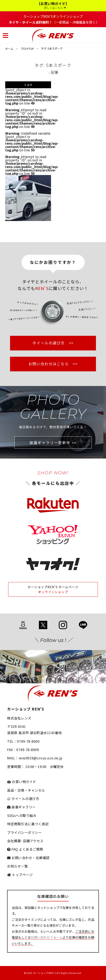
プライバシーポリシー (24, 832)
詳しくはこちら (55, 8)
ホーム (9, 49)
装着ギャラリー (21, 807)
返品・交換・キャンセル (26, 790)
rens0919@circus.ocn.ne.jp (41, 758)
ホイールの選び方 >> (53, 343)
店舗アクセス (33, 841)
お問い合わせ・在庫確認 (28, 858)
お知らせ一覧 (17, 866)
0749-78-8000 (28, 741)
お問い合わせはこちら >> (53, 364)
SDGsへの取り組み (22, 815)
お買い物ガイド (22, 782)
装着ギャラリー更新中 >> (53, 443)
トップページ (20, 875)
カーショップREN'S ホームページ (53, 587)
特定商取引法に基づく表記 (28, 824)
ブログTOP (27, 49)
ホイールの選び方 (23, 799)
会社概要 (14, 841)
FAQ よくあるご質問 (25, 849)
